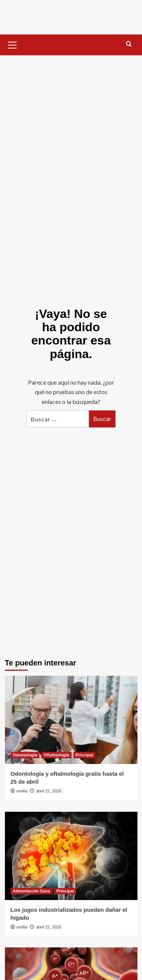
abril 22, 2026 (49, 791)
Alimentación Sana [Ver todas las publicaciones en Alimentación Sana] (31, 891)
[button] (12, 44)
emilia (22, 791)
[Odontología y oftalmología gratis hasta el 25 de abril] (71, 720)
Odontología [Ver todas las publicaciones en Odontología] (25, 755)
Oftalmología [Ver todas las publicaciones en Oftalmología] (56, 755)
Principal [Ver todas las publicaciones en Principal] (84, 755)
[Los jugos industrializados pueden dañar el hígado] (71, 856)
